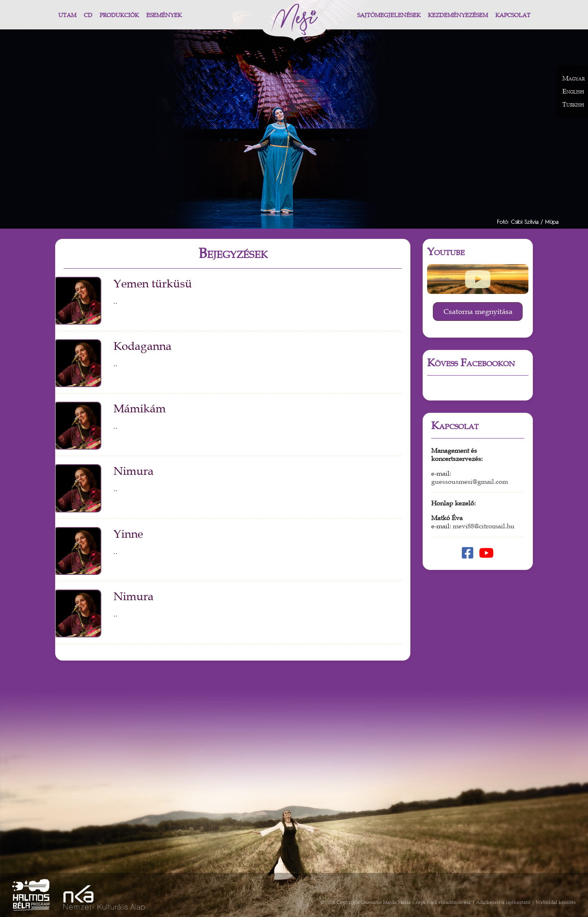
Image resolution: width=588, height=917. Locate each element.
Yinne (128, 534)
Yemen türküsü (153, 284)
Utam (67, 15)
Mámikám (140, 409)
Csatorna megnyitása (478, 312)
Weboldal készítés (556, 902)
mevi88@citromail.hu (484, 526)
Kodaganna (143, 346)
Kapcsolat (513, 15)
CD (88, 15)
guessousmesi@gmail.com (470, 482)
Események (164, 15)
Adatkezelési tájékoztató (503, 902)
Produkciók (119, 15)
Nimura (134, 471)
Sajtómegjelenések (389, 15)
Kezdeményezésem (458, 15)
